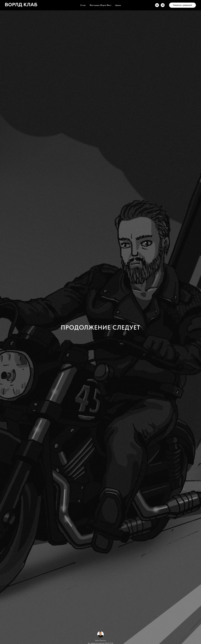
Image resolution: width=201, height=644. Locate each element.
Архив (118, 5)
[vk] (157, 5)
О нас (83, 5)
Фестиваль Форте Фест (100, 5)
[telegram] (163, 5)
